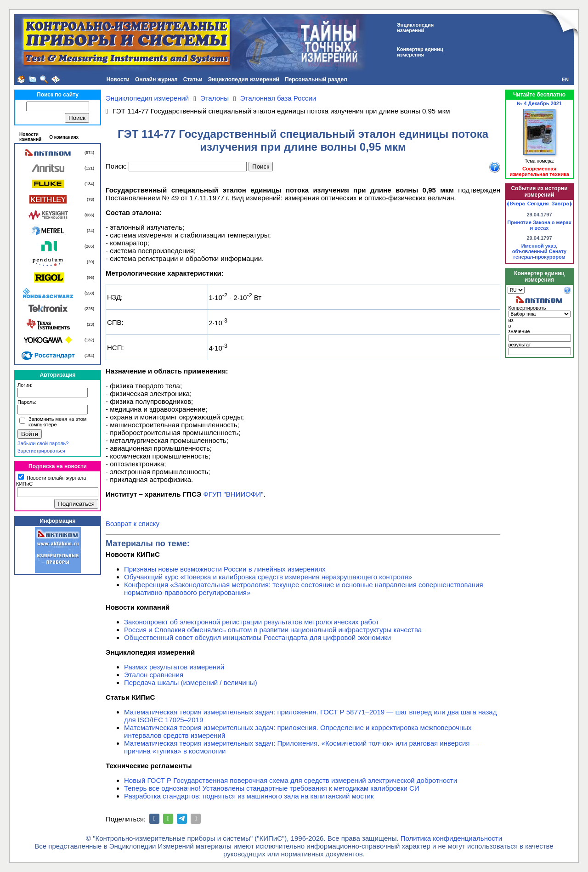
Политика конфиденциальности (451, 838)
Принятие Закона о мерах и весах (539, 225)
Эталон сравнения (154, 675)
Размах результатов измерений (174, 667)
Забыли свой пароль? (43, 443)
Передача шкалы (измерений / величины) (191, 682)
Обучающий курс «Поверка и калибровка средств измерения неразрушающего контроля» (268, 577)
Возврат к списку (133, 524)
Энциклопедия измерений (244, 79)
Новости (118, 79)
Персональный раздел (316, 79)
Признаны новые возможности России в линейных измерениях (225, 569)
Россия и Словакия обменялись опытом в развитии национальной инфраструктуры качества (273, 630)
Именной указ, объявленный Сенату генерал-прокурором (540, 251)
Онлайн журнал (156, 79)
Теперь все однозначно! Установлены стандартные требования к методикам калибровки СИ (272, 788)
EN (565, 79)
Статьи (193, 79)
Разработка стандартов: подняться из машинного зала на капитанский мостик (249, 796)
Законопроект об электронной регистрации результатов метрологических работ (252, 622)
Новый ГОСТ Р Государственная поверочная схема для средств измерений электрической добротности (291, 780)
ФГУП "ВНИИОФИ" (234, 494)
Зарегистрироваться (41, 451)
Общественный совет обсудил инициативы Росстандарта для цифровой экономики (257, 637)
